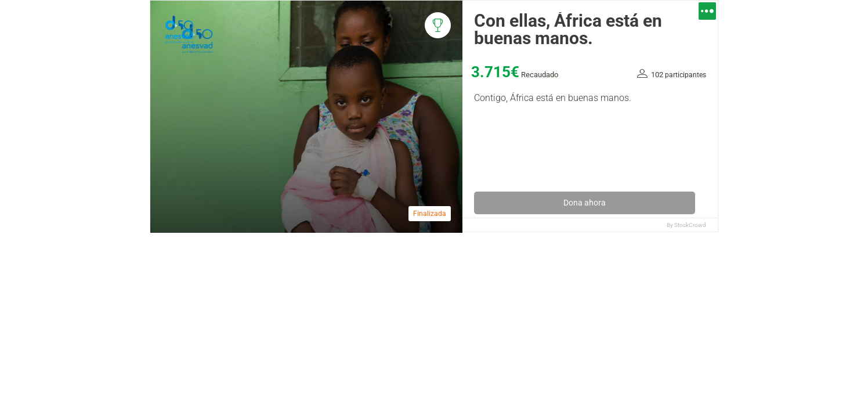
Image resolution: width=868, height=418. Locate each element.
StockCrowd (690, 225)
